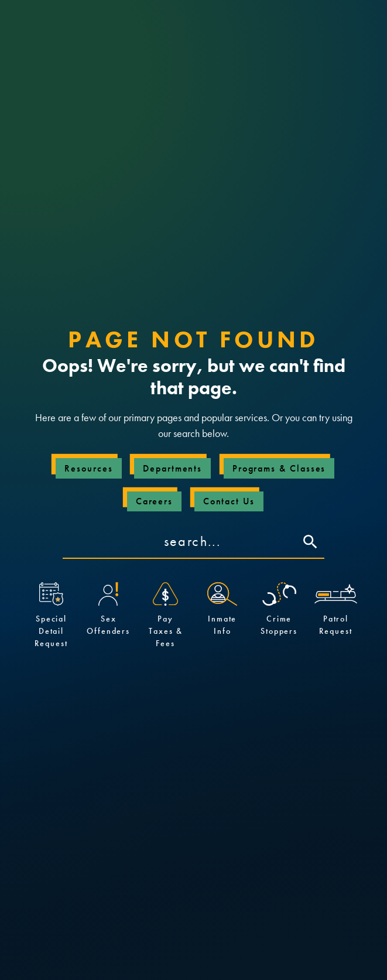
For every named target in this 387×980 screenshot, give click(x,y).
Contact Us (229, 501)
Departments (172, 468)
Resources (88, 468)
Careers (154, 501)
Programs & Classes (279, 468)
